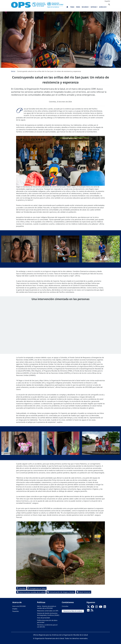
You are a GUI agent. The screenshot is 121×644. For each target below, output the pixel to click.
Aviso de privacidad (43, 618)
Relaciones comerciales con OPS (48, 611)
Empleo (15, 609)
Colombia (22, 588)
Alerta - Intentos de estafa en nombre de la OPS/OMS (47, 607)
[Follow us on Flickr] (88, 611)
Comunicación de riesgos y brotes (62, 592)
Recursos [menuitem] (85, 7)
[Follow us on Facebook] (92, 607)
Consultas (65, 606)
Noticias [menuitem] (94, 7)
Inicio (13, 71)
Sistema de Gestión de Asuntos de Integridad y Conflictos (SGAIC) (48, 614)
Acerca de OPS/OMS (19, 606)
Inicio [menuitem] (67, 7)
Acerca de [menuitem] (102, 7)
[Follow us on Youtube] (101, 607)
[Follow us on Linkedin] (105, 607)
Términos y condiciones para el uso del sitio (47, 626)
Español (107, 1)
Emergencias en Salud (38, 588)
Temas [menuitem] (72, 7)
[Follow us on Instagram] (96, 607)
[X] (88, 607)
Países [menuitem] (78, 7)
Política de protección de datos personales (47, 621)
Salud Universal (85, 592)
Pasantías (16, 611)
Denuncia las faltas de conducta (73, 611)
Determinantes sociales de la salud (32, 592)
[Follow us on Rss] (92, 611)
